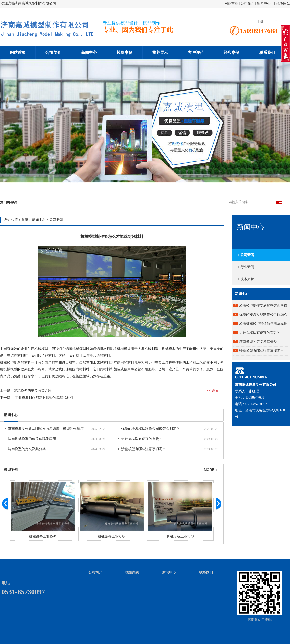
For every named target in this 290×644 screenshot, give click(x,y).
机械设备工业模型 (43, 536)
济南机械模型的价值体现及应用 (32, 439)
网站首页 (231, 4)
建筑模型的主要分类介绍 (33, 390)
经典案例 (232, 52)
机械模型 (7, 362)
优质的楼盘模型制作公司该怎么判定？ (150, 429)
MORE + (211, 470)
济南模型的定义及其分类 (27, 449)
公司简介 (248, 4)
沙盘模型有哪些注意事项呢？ (144, 449)
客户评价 (196, 52)
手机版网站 (281, 4)
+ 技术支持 (246, 279)
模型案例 (125, 52)
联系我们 (267, 52)
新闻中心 (264, 4)
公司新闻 (56, 220)
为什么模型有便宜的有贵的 (142, 439)
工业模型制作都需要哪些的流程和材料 (44, 398)
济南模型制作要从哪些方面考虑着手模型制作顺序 (46, 429)
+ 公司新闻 (246, 255)
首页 (25, 220)
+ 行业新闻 (246, 267)
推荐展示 (160, 52)
